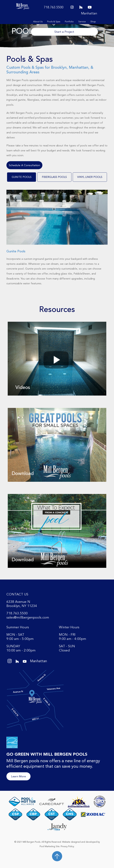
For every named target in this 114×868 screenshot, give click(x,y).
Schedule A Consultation (24, 165)
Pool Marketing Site (50, 846)
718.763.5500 (54, 7)
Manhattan (89, 13)
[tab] (22, 177)
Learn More (18, 776)
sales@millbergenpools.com (28, 618)
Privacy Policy (67, 846)
